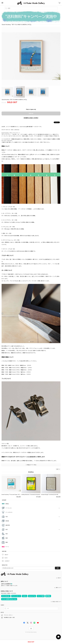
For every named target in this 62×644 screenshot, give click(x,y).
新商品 (7, 504)
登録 (58, 568)
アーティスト (9, 508)
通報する (58, 469)
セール (7, 547)
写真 (7, 517)
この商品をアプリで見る (31, 465)
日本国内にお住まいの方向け (31, 118)
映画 (7, 538)
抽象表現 (8, 525)
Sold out (31, 113)
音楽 (7, 534)
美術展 (7, 521)
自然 (7, 530)
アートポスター (9, 512)
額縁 (7, 542)
